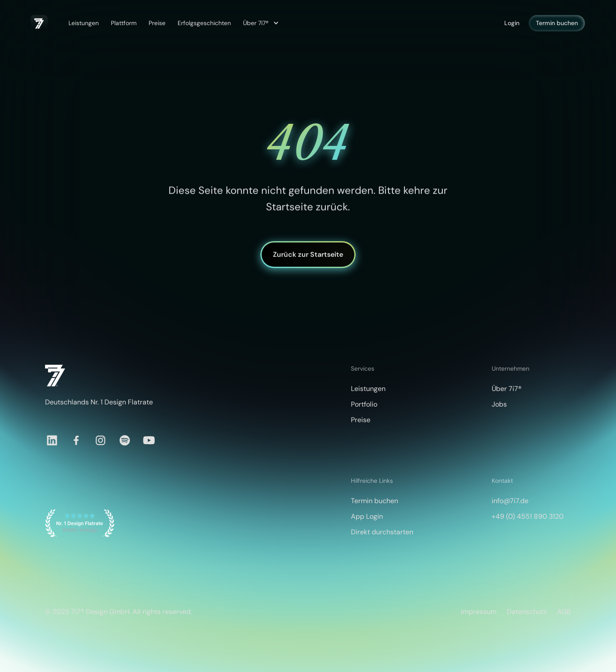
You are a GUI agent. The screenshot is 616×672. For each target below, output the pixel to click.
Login (512, 23)
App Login (367, 516)
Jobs (499, 404)
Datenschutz (527, 612)
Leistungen (84, 23)
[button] (260, 23)
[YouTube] (149, 440)
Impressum (479, 612)
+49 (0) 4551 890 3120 (528, 516)
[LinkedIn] (52, 440)
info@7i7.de (510, 501)
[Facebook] (76, 440)
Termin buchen (557, 23)
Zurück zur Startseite (308, 254)
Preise (157, 23)
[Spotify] (125, 440)
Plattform (124, 23)
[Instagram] (101, 440)
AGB (564, 612)
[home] (39, 23)
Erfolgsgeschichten (204, 23)
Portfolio (364, 404)
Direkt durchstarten (382, 532)
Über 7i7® (507, 389)
